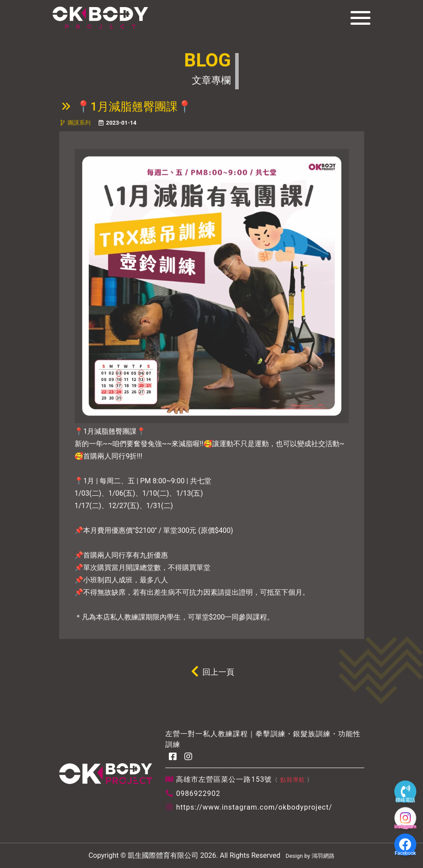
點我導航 (293, 780)
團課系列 (79, 123)
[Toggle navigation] (358, 18)
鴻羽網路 (323, 856)
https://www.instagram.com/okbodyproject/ (254, 807)
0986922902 (198, 793)
